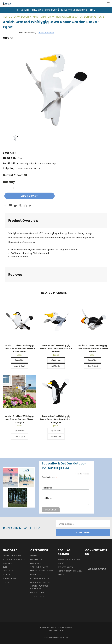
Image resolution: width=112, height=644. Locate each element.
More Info (7, 563)
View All (61, 575)
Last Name (47, 498)
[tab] (56, 221)
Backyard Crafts (65, 567)
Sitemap (6, 582)
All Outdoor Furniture (40, 582)
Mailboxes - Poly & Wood (42, 571)
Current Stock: (15, 175)
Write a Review (46, 33)
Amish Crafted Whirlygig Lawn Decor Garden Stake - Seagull (19, 419)
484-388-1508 (97, 569)
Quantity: (9, 182)
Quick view (19, 360)
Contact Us (8, 571)
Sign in (6, 578)
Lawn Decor (36, 575)
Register (17, 578)
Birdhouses (36, 563)
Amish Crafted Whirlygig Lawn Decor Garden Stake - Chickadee (19, 349)
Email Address (49, 477)
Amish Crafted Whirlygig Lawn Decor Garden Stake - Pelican (56, 349)
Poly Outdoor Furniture (14, 559)
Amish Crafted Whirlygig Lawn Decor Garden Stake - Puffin (93, 349)
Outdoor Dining (37, 592)
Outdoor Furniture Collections (39, 587)
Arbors (34, 556)
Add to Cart (19, 366)
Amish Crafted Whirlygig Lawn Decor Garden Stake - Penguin (56, 419)
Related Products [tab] (54, 293)
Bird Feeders (36, 559)
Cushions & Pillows (39, 567)
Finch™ (61, 563)
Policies (7, 575)
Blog (5, 567)
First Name (47, 488)
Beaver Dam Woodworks (69, 560)
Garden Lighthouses (12, 556)
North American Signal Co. (70, 571)
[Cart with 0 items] (103, 4)
